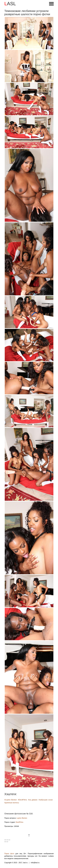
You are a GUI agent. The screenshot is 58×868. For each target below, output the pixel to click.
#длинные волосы (12, 803)
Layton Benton (22, 818)
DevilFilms (20, 822)
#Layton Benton (11, 800)
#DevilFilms (22, 800)
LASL (10, 4)
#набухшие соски (46, 800)
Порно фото (9, 854)
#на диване (33, 800)
